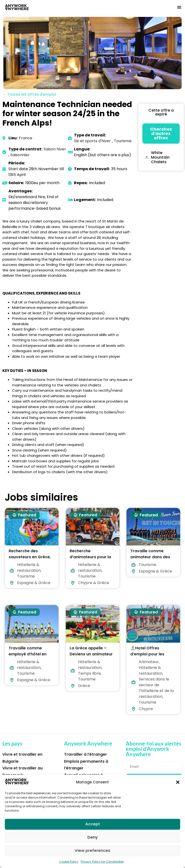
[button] (178, 782)
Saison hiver (55, 149)
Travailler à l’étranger (86, 754)
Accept (92, 824)
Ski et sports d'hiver (92, 141)
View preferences (93, 851)
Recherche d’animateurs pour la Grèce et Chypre (90, 557)
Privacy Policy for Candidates (102, 862)
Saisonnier (20, 155)
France (26, 138)
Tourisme (123, 141)
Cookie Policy (69, 862)
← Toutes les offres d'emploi (29, 94)
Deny (93, 838)
